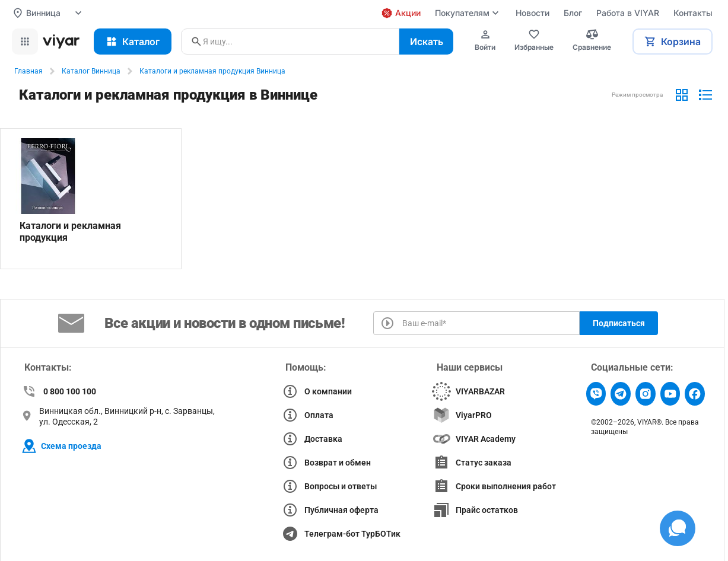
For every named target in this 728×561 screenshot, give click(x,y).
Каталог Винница (91, 71)
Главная (28, 71)
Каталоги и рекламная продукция (70, 232)
